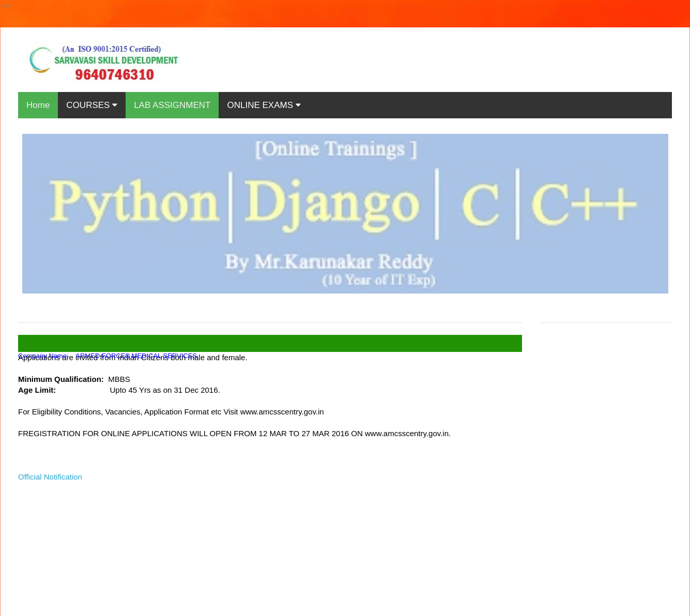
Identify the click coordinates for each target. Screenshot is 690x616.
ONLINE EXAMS (264, 105)
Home (38, 105)
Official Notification (50, 477)
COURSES (92, 105)
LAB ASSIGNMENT (172, 105)
